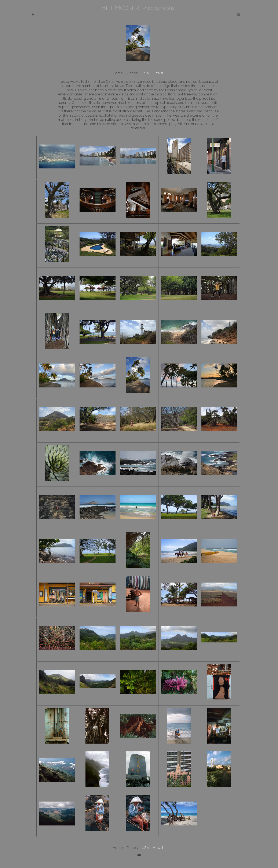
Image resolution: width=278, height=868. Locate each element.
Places (132, 73)
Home (118, 73)
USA (145, 73)
